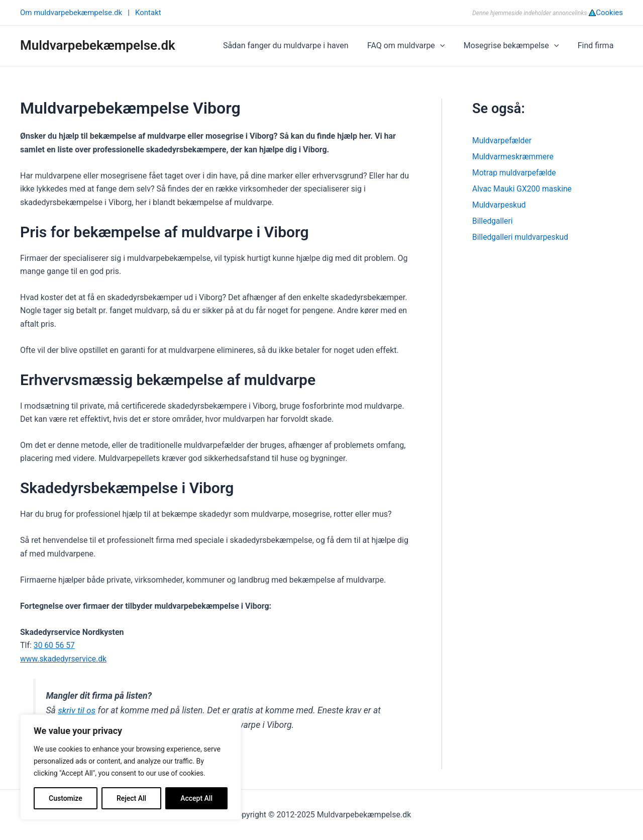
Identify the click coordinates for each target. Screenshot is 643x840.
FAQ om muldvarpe (413, 46)
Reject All (131, 798)
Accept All (196, 798)
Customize (66, 798)
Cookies (609, 13)
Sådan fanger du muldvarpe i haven (295, 45)
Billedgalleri (493, 221)
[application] (447, 46)
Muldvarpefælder (503, 141)
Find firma (597, 45)
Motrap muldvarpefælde (515, 173)
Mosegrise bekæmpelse (515, 46)
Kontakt (148, 13)
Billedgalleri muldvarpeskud (521, 237)
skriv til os (77, 710)
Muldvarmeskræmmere (514, 157)
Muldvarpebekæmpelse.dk (98, 45)
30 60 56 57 (55, 645)
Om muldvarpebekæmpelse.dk (71, 13)
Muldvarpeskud (500, 205)
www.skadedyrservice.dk (64, 659)
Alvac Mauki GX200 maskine (523, 189)
